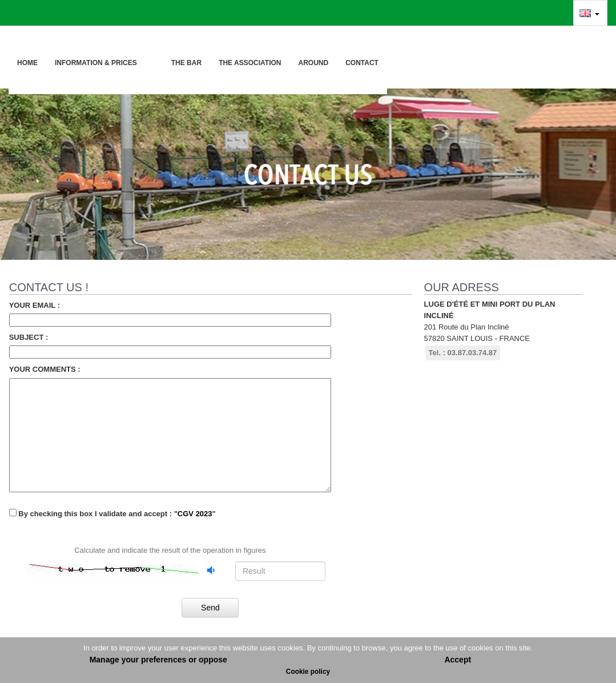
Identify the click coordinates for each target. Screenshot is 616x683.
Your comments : (45, 369)
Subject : (29, 337)
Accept (458, 660)
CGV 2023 (195, 514)
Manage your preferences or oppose (158, 660)
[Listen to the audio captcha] (212, 570)
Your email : (35, 305)
